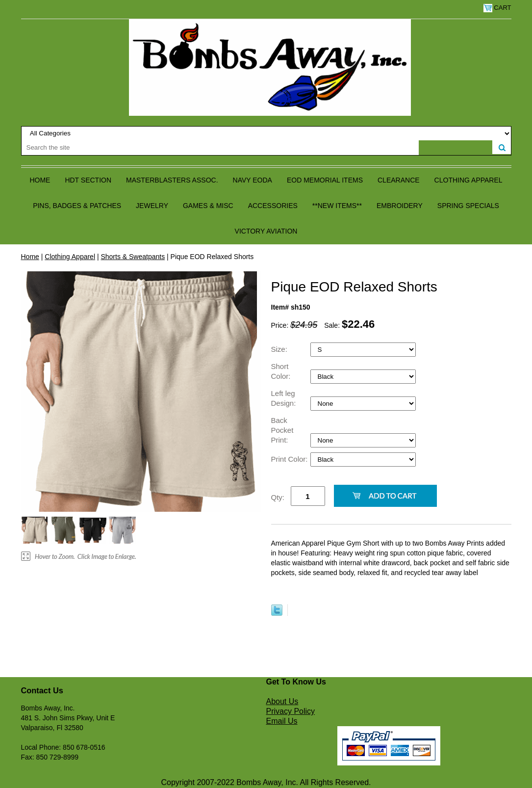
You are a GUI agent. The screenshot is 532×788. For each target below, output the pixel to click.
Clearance (399, 180)
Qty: (278, 497)
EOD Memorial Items (325, 180)
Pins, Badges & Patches (77, 206)
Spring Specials (468, 206)
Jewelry (152, 206)
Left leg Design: (285, 398)
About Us (282, 701)
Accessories (273, 206)
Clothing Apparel (469, 180)
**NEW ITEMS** (337, 206)
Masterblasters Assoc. (172, 180)
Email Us (282, 721)
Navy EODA (253, 180)
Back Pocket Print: (282, 430)
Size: (280, 349)
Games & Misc (208, 206)
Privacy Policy (291, 711)
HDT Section (88, 180)
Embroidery (400, 206)
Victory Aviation (266, 231)
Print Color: (291, 459)
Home (40, 180)
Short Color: (282, 371)
